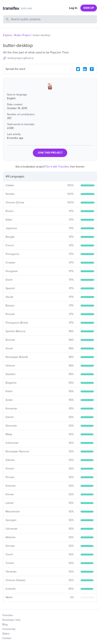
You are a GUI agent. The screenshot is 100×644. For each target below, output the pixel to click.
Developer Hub (11, 620)
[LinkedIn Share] (85, 69)
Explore (8, 35)
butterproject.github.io (21, 58)
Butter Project (22, 35)
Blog (5, 624)
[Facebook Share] (92, 69)
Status (6, 634)
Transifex (8, 615)
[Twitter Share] (78, 69)
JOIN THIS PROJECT (50, 153)
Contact (7, 638)
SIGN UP (89, 8)
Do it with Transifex (58, 167)
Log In (73, 8)
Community (9, 629)
